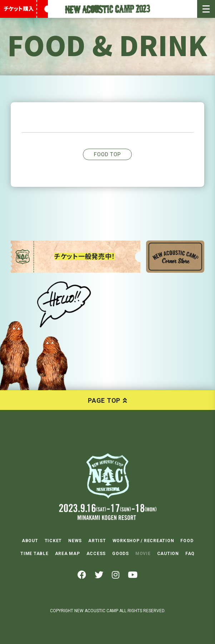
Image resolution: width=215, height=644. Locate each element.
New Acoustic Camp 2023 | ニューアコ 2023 (107, 9)
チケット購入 (19, 9)
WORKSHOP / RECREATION (143, 541)
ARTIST (97, 541)
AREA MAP (67, 554)
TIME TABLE (34, 554)
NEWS (75, 541)
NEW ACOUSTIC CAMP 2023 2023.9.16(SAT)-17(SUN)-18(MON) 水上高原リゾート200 (107, 476)
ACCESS (96, 554)
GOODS (121, 554)
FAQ (190, 554)
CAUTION (168, 554)
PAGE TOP (104, 400)
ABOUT (30, 541)
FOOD (187, 541)
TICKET (53, 541)
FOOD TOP (107, 154)
